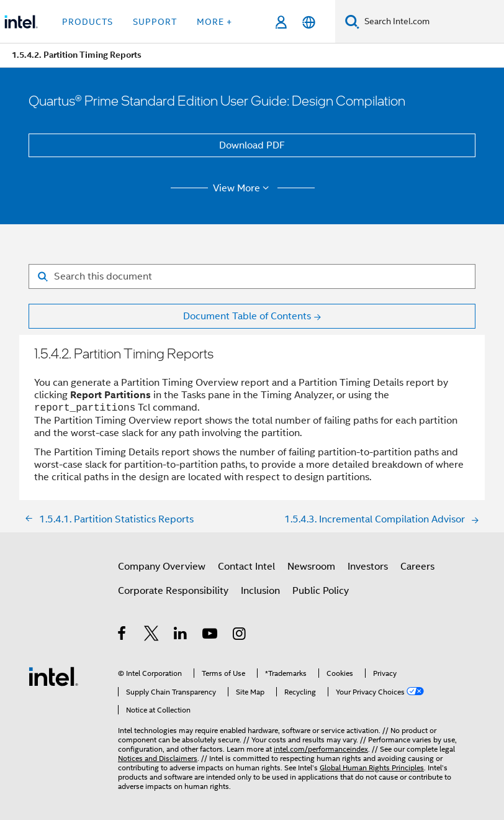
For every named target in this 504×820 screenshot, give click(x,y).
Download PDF (252, 145)
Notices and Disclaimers (158, 758)
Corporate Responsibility (173, 591)
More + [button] (214, 22)
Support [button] (155, 22)
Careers (417, 567)
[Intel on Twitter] (152, 635)
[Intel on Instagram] (240, 635)
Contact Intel (246, 567)
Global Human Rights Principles (372, 768)
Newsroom (311, 567)
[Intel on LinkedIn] (181, 635)
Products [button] (88, 22)
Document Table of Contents (247, 316)
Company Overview (162, 567)
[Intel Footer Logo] (53, 676)
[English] (309, 22)
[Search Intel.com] (432, 22)
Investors (368, 567)
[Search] (352, 21)
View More (243, 188)
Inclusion (260, 591)
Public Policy (321, 591)
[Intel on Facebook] (123, 635)
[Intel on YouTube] (211, 635)
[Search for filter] (252, 276)
